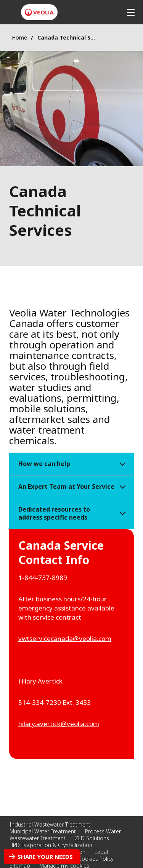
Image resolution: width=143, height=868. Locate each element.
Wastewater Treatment (38, 838)
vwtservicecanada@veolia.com (65, 638)
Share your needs (45, 857)
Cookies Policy (96, 859)
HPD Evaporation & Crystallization (51, 845)
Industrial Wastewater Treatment (50, 824)
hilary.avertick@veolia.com (59, 724)
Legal (101, 852)
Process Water (103, 831)
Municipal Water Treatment (43, 831)
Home (19, 37)
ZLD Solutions (92, 838)
